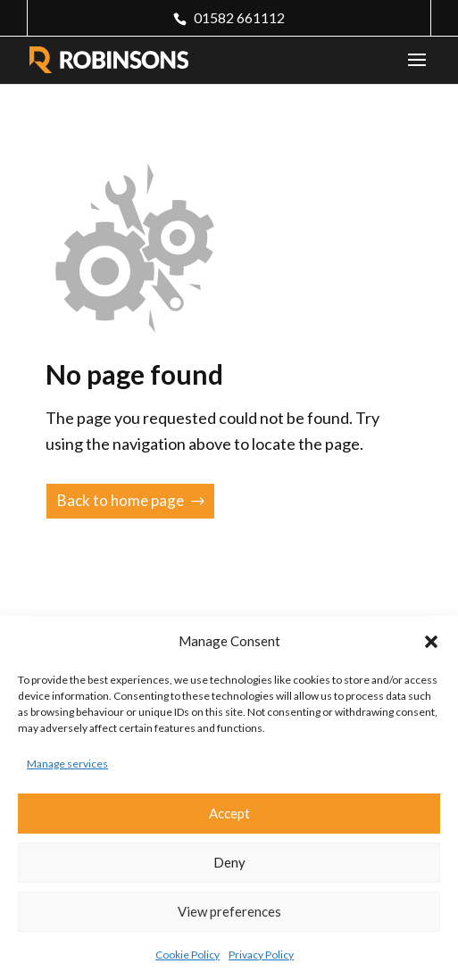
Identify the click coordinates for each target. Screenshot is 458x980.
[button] (431, 642)
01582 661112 (239, 17)
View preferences (229, 911)
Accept (229, 813)
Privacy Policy (261, 955)
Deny (229, 862)
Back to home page (121, 500)
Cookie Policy (187, 955)
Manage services (67, 764)
